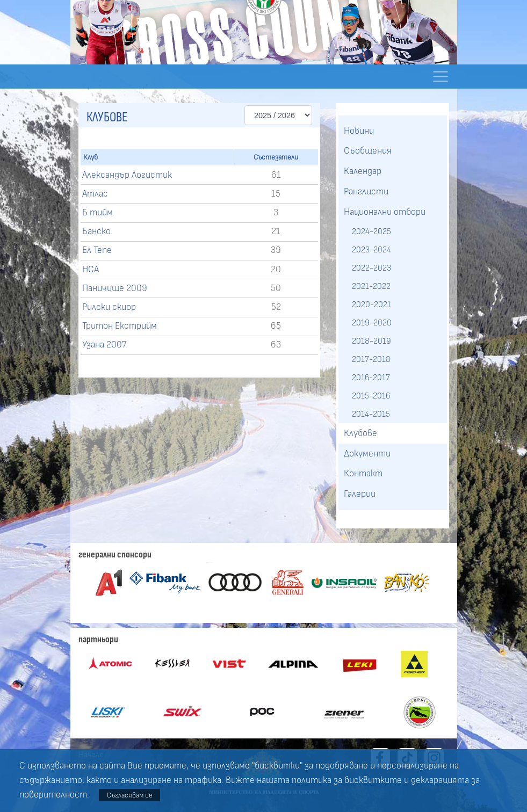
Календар (363, 171)
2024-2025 (371, 231)
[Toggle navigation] (441, 77)
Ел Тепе (97, 250)
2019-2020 (372, 323)
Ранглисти (366, 192)
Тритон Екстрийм (120, 326)
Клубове (360, 433)
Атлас (95, 194)
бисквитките (373, 780)
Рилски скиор (109, 307)
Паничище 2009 (115, 288)
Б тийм (98, 213)
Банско (96, 231)
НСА (91, 270)
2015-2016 (371, 396)
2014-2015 (371, 414)
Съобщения (368, 151)
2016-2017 (371, 378)
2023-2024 (371, 250)
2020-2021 (371, 305)
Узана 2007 (104, 345)
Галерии (360, 494)
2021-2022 (371, 286)
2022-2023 (371, 268)
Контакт (363, 474)
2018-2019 (371, 341)
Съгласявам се (130, 795)
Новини (359, 131)
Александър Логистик (127, 175)
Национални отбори (385, 212)
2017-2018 (371, 359)
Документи (367, 454)
